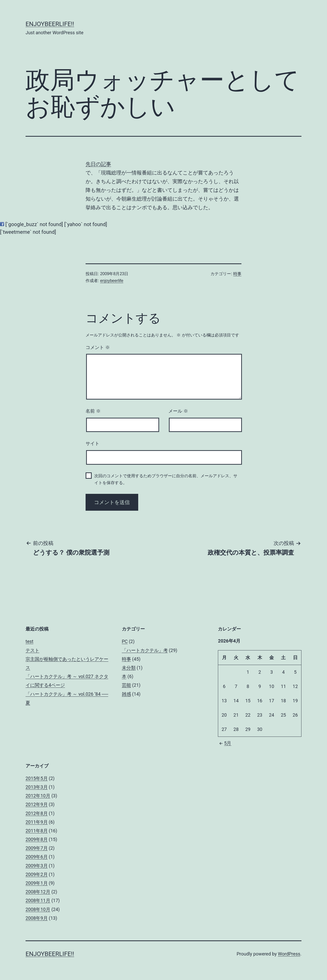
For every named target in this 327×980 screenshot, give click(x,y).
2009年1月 (37, 883)
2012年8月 (37, 813)
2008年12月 (38, 892)
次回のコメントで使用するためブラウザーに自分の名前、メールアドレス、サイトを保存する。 (166, 479)
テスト (32, 650)
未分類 (129, 668)
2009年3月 (37, 866)
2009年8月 (37, 839)
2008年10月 (38, 909)
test (30, 641)
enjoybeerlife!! (50, 24)
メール (178, 411)
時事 (237, 274)
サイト (92, 444)
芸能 (126, 685)
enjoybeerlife (112, 281)
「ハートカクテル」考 (145, 650)
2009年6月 (37, 857)
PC (125, 641)
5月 (225, 743)
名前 (93, 411)
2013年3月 (37, 787)
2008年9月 (37, 918)
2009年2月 (37, 874)
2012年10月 (38, 796)
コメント (98, 347)
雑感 (126, 694)
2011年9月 (37, 822)
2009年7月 (37, 848)
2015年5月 (37, 778)
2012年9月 (37, 804)
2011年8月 (37, 831)
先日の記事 (98, 164)
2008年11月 (38, 900)
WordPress (289, 954)
